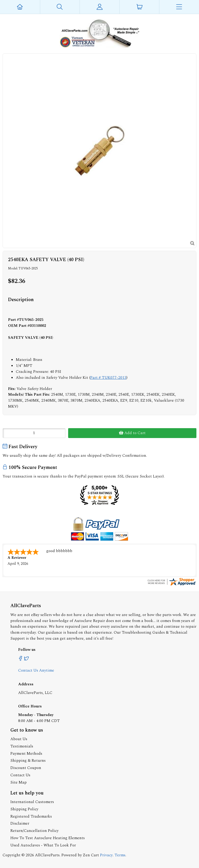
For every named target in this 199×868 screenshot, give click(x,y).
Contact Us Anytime (36, 670)
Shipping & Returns (28, 760)
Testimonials (22, 746)
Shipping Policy (24, 809)
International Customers (32, 801)
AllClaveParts (47, 855)
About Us (19, 738)
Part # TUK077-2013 (108, 378)
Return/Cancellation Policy (34, 830)
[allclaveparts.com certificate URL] (172, 585)
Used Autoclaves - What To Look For (43, 845)
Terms (120, 855)
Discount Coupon (26, 767)
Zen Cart (91, 855)
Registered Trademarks (31, 816)
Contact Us (20, 775)
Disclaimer (20, 823)
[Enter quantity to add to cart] (34, 433)
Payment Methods (26, 753)
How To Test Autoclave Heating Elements (48, 837)
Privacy (106, 855)
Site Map (19, 782)
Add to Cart (132, 433)
